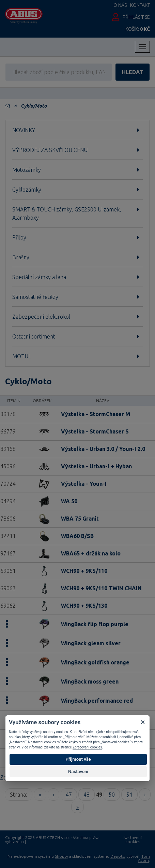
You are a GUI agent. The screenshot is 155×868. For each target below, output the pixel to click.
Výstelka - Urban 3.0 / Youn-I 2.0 (103, 449)
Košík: (138, 29)
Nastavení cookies (133, 840)
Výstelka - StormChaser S (95, 431)
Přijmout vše (78, 759)
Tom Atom (144, 858)
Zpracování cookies (87, 747)
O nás (120, 5)
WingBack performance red (97, 701)
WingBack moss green (90, 681)
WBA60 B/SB (77, 536)
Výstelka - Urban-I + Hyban (96, 466)
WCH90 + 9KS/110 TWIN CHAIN (101, 588)
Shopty (61, 856)
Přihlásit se (136, 17)
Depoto (118, 856)
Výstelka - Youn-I (84, 484)
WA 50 (69, 501)
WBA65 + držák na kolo (91, 553)
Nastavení (78, 771)
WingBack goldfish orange (95, 662)
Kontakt (140, 5)
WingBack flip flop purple (95, 624)
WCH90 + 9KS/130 (84, 606)
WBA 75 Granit (80, 519)
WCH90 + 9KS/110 (84, 571)
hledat (133, 72)
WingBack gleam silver (91, 643)
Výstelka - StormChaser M (96, 414)
